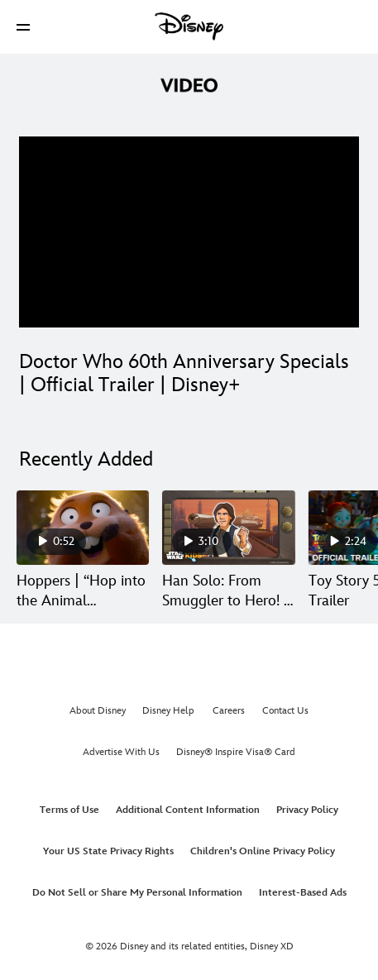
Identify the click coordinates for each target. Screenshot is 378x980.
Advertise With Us (121, 752)
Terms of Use (69, 810)
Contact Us (285, 711)
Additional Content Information (188, 810)
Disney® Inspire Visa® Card (236, 752)
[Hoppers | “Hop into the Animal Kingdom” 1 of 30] (83, 528)
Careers (229, 711)
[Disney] (189, 26)
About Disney (98, 711)
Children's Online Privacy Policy (263, 851)
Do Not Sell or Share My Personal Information (137, 893)
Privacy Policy (307, 810)
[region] (189, 232)
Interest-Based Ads (303, 893)
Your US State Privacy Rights (108, 851)
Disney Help (168, 711)
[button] (23, 27)
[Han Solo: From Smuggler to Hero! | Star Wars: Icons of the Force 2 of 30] (228, 528)
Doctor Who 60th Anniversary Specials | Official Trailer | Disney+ (184, 373)
